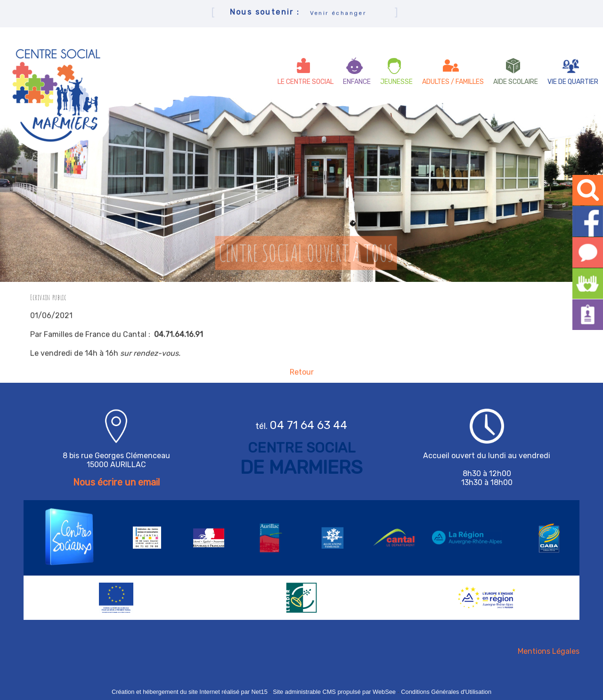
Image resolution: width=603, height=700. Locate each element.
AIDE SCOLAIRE (516, 82)
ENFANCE (357, 82)
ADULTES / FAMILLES (453, 82)
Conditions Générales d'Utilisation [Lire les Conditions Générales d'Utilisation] (446, 692)
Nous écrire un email (116, 482)
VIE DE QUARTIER (573, 82)
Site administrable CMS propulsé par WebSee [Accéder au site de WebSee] (334, 692)
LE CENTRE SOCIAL (306, 82)
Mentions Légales (549, 651)
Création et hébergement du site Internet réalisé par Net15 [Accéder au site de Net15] (190, 692)
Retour (302, 375)
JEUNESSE (396, 82)
